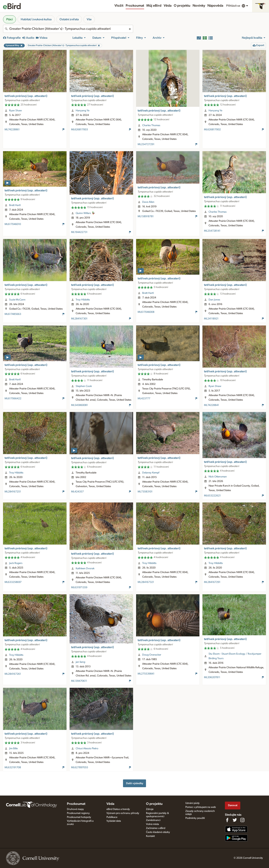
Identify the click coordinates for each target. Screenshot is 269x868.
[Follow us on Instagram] (242, 820)
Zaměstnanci (153, 820)
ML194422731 (79, 232)
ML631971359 (79, 587)
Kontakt (150, 836)
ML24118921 (211, 319)
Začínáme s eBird (156, 828)
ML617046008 (146, 312)
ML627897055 (80, 767)
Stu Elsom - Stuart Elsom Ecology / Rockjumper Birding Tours (235, 656)
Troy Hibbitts (83, 300)
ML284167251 (13, 492)
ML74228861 (12, 130)
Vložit (119, 6)
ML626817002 (212, 130)
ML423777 (144, 399)
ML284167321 (146, 582)
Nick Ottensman (218, 477)
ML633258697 (13, 582)
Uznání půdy (192, 803)
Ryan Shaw (15, 111)
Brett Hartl (15, 205)
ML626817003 (79, 130)
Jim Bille (13, 748)
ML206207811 (212, 677)
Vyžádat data (114, 821)
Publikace (112, 817)
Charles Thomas (151, 125)
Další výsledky (135, 783)
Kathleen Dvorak (85, 568)
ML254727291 (146, 144)
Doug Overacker (152, 655)
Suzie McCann (17, 300)
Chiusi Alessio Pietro (87, 748)
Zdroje (150, 809)
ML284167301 (79, 319)
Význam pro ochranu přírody (123, 813)
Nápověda (215, 6)
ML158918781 (146, 216)
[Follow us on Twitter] (235, 820)
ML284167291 (212, 582)
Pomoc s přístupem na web (201, 807)
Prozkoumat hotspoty (79, 817)
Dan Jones (214, 300)
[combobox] (68, 29)
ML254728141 (212, 231)
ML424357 (77, 492)
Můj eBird (154, 6)
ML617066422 (13, 399)
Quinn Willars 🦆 (85, 213)
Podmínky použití (195, 818)
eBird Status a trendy (118, 809)
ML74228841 (211, 405)
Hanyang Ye (83, 111)
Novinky (199, 6)
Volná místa (152, 824)
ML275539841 (146, 674)
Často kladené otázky (158, 832)
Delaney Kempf (151, 473)
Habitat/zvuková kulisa (36, 19)
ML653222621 (212, 496)
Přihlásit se (233, 6)
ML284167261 (13, 674)
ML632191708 (13, 767)
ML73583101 (145, 492)
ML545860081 (79, 405)
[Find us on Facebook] (227, 820)
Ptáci (10, 19)
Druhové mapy (75, 809)
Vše (89, 19)
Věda (168, 6)
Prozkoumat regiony (78, 813)
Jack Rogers (16, 563)
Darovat (233, 805)
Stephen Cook (84, 386)
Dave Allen (148, 202)
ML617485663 (13, 314)
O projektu (182, 6)
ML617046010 (13, 224)
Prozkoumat (135, 6)
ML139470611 (79, 681)
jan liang (80, 662)
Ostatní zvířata (69, 19)
